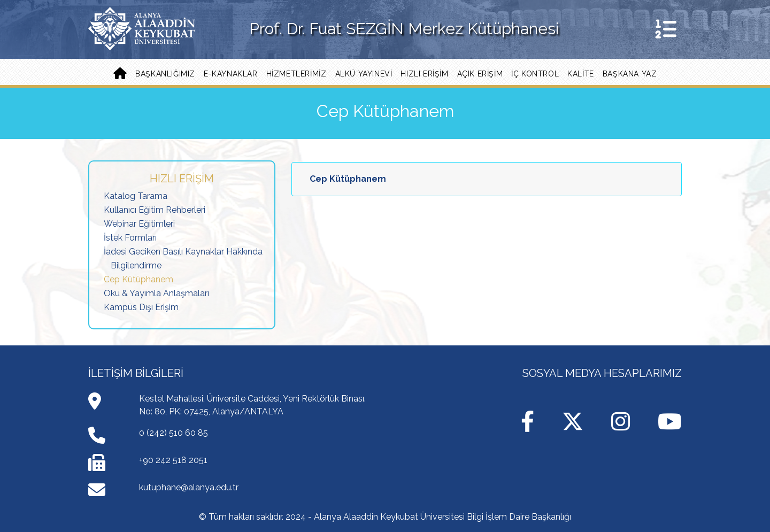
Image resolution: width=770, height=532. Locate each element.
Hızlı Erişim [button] (424, 74)
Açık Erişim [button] (480, 74)
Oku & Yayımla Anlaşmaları (156, 293)
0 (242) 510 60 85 (174, 433)
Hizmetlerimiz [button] (297, 74)
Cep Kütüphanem (138, 279)
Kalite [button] (581, 74)
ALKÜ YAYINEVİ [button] (364, 74)
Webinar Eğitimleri (139, 224)
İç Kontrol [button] (535, 74)
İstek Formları (130, 238)
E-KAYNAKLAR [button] (231, 74)
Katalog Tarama (136, 196)
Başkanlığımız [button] (165, 74)
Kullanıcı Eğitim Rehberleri (155, 210)
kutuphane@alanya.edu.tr (189, 487)
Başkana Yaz (630, 74)
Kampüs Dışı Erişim (141, 307)
